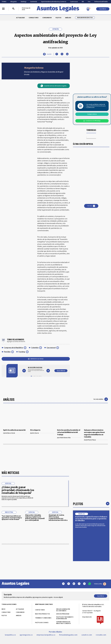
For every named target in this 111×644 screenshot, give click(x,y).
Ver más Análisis (101, 399)
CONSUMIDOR (47, 18)
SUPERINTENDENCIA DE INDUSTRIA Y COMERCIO (64, 623)
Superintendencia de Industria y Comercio (54, 2)
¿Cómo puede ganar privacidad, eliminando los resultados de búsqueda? (18, 490)
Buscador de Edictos (85, 18)
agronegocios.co (26, 635)
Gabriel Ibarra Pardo (15, 433)
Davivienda (34, 2)
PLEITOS (58, 18)
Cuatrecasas (74, 2)
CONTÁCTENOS (40, 610)
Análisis (9, 399)
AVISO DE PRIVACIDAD (63, 614)
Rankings (24, 2)
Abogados (14, 2)
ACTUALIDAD (20, 18)
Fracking (22, 352)
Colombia (35, 348)
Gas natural (51, 348)
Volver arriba (100, 584)
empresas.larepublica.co (46, 635)
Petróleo (7, 352)
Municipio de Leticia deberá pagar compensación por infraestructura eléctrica (58, 518)
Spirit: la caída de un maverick (14, 430)
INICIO (3, 609)
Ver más (91, 206)
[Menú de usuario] (88, 9)
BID (83, 2)
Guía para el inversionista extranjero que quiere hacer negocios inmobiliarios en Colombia (94, 434)
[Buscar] (13, 9)
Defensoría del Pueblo (101, 2)
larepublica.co (10, 635)
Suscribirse (103, 9)
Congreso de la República (14, 348)
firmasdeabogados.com (68, 635)
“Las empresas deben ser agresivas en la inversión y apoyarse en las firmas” (12, 518)
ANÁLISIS (68, 18)
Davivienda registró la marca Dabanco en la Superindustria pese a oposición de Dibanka (91, 519)
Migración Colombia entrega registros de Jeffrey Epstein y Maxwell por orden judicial (35, 518)
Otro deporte (35, 430)
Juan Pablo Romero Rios (69, 438)
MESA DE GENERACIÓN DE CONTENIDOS (63, 610)
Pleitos (78, 504)
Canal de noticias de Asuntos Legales (53, 86)
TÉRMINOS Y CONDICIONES (43, 618)
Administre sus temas (36, 359)
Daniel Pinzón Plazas (96, 440)
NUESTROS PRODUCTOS (42, 614)
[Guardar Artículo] (47, 54)
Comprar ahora (92, 114)
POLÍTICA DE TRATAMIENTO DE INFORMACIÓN (65, 618)
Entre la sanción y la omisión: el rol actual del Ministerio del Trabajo (69, 432)
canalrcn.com (87, 635)
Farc (89, 2)
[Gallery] (36, 370)
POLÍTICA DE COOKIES (42, 623)
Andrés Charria (42, 433)
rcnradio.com (101, 635)
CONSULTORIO (34, 18)
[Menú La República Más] (3, 9)
